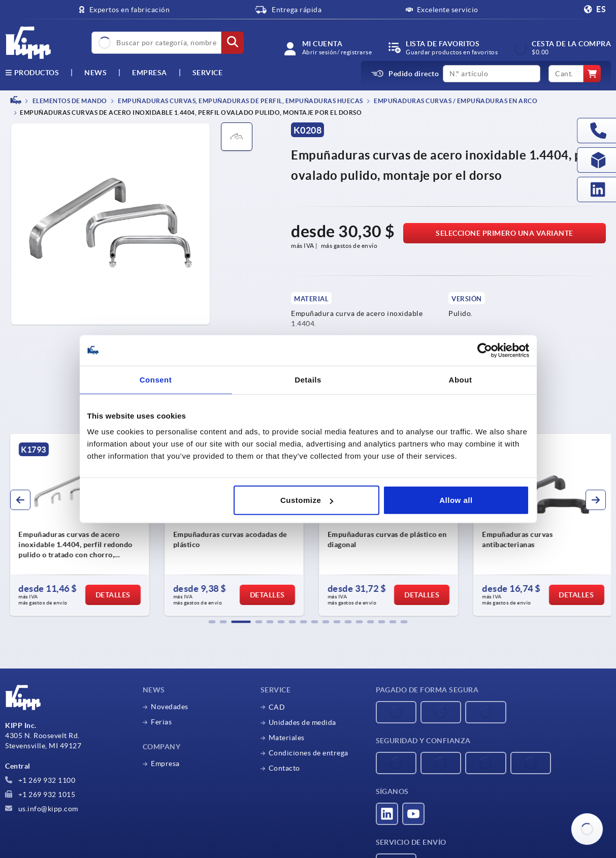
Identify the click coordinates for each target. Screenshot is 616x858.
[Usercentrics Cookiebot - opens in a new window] (485, 350)
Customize (307, 500)
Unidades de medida (302, 722)
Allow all (456, 500)
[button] (212, 622)
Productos (32, 73)
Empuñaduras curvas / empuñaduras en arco (455, 101)
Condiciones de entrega (309, 753)
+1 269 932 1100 (40, 780)
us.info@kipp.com (42, 809)
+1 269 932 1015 (40, 795)
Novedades (170, 707)
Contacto (284, 768)
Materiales (287, 738)
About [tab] (461, 379)
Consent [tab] (156, 379)
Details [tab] (308, 379)
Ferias (161, 722)
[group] (76, 525)
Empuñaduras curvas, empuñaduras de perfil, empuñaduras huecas (240, 101)
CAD (277, 707)
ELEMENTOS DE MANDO (69, 101)
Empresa (150, 73)
